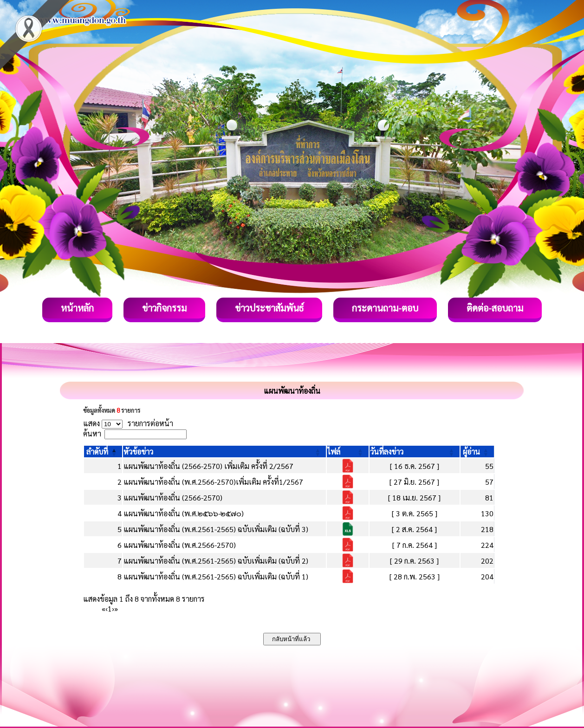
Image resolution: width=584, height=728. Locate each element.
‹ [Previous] (107, 608)
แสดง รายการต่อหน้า (128, 423)
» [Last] (116, 608)
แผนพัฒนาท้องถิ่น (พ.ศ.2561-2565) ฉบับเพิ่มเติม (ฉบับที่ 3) (216, 529)
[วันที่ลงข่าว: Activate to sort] (415, 452)
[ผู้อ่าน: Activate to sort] (477, 452)
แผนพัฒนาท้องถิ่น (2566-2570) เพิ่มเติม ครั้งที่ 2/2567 (208, 466)
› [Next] (113, 608)
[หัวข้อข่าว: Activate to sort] (224, 452)
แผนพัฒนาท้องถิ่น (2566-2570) (173, 497)
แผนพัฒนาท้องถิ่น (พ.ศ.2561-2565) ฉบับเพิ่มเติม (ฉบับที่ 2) (216, 561)
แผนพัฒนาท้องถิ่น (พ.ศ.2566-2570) (180, 545)
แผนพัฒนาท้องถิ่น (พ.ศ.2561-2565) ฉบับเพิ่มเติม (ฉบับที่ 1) (216, 576)
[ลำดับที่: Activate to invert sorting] (103, 452)
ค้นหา (92, 433)
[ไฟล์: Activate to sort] (348, 452)
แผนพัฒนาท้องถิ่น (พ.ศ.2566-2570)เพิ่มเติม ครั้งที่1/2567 (213, 482)
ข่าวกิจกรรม (164, 308)
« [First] (104, 608)
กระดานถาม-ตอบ (385, 308)
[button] (97, 452)
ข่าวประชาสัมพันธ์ (269, 308)
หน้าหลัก (77, 308)
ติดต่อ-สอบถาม (495, 308)
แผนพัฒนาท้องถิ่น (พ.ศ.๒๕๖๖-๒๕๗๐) (184, 513)
